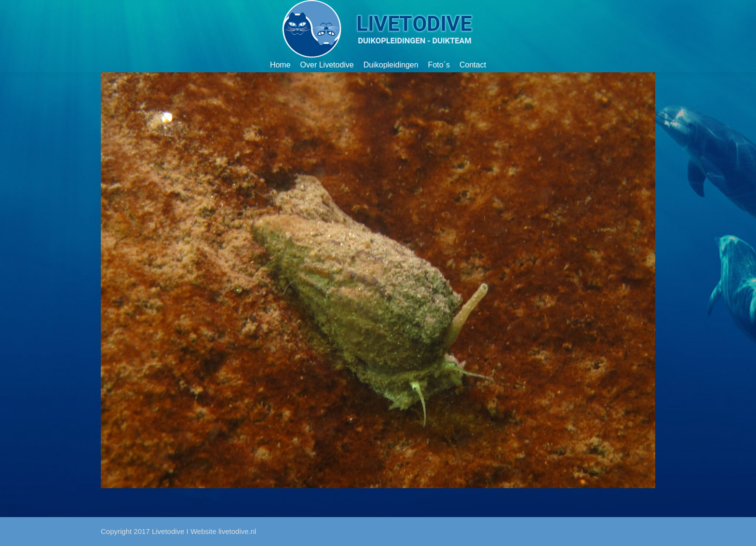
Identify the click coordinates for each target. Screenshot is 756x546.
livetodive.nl (237, 531)
